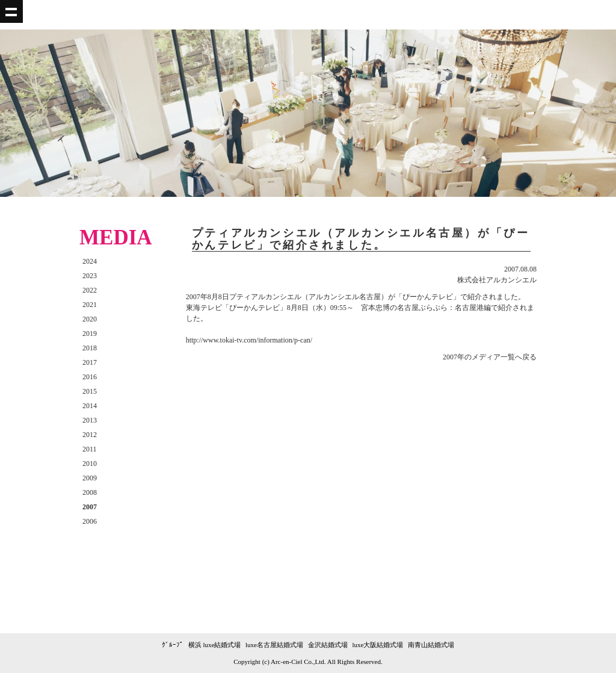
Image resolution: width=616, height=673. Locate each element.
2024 (90, 261)
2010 (90, 464)
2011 (90, 449)
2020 (90, 319)
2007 (90, 507)
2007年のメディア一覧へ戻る (490, 357)
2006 (90, 521)
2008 (90, 492)
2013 (90, 420)
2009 (90, 478)
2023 (90, 276)
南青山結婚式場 (431, 645)
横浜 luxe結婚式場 (215, 645)
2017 (90, 362)
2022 (90, 290)
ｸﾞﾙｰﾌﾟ (173, 645)
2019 (90, 333)
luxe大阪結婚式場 (377, 645)
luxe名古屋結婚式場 (274, 645)
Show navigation (11, 11)
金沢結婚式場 (328, 645)
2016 (90, 377)
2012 (90, 435)
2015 (90, 391)
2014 (90, 406)
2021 (90, 305)
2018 (90, 348)
